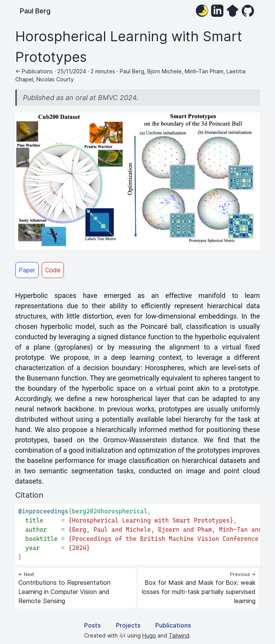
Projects (128, 625)
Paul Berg (35, 11)
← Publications (34, 71)
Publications (173, 625)
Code (53, 270)
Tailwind (179, 635)
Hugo (149, 635)
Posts (92, 625)
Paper (27, 270)
